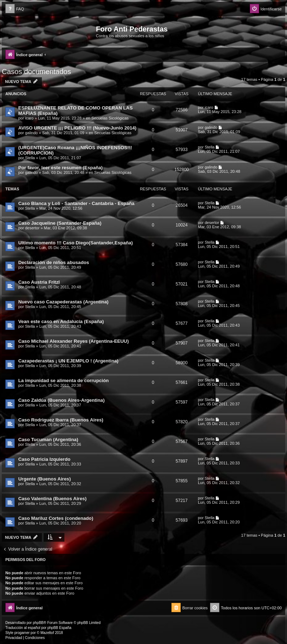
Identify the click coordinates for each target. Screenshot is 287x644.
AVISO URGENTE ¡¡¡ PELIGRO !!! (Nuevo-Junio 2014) (77, 128)
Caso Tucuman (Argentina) (48, 440)
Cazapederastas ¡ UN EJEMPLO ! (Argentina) (68, 361)
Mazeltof (47, 633)
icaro (29, 118)
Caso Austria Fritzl (39, 282)
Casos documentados (36, 72)
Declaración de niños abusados (54, 262)
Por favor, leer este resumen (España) (60, 168)
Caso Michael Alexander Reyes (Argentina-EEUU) (74, 341)
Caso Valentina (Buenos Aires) (52, 499)
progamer (22, 633)
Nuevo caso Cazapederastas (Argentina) (63, 302)
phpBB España (59, 628)
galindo (31, 133)
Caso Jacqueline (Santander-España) (60, 223)
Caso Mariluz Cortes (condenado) (56, 518)
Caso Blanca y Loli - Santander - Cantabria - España (76, 203)
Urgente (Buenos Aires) (45, 479)
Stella (30, 158)
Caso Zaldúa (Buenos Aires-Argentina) (61, 400)
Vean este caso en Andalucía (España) (61, 321)
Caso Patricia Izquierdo (44, 459)
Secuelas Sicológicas (110, 118)
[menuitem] (15, 9)
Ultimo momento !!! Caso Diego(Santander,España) (76, 243)
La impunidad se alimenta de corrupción (64, 380)
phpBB (38, 623)
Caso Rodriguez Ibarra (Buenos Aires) (61, 420)
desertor (32, 228)
